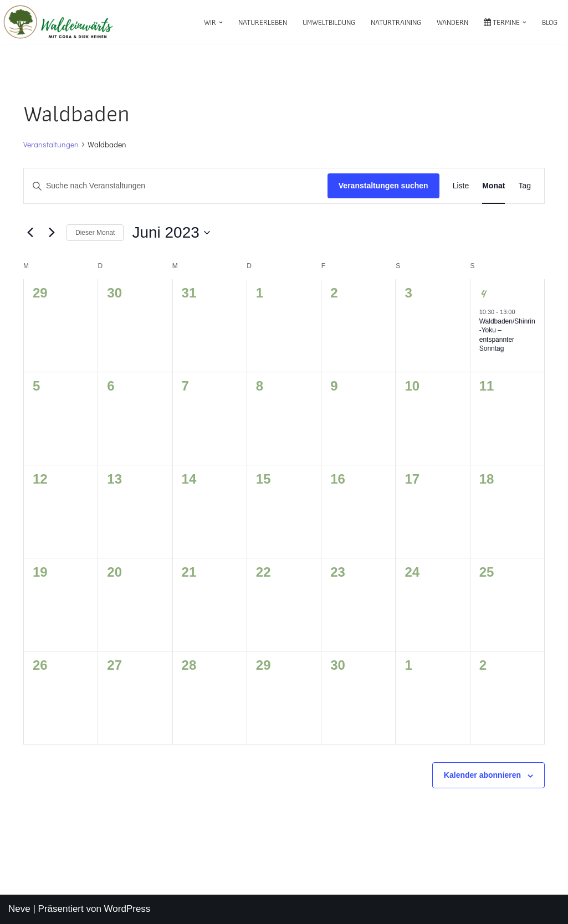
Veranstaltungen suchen (383, 186)
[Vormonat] (30, 233)
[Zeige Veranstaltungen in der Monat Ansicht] (493, 186)
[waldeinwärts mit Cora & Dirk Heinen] (58, 22)
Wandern (452, 22)
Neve (19, 909)
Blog (550, 22)
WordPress (127, 909)
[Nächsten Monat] (52, 233)
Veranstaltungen (51, 144)
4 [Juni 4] (482, 293)
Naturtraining (396, 22)
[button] (221, 22)
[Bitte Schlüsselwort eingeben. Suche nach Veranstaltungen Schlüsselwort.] (176, 186)
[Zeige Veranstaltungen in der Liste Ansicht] (461, 186)
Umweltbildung (329, 22)
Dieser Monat (95, 233)
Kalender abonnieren (482, 775)
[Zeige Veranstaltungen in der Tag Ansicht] (524, 186)
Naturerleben (263, 22)
